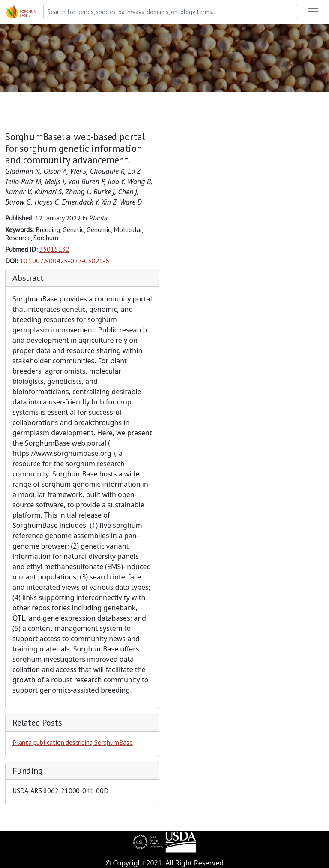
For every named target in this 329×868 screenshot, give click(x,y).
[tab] (82, 278)
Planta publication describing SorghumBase (73, 742)
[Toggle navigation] (313, 12)
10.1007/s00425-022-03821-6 (64, 261)
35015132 (54, 249)
